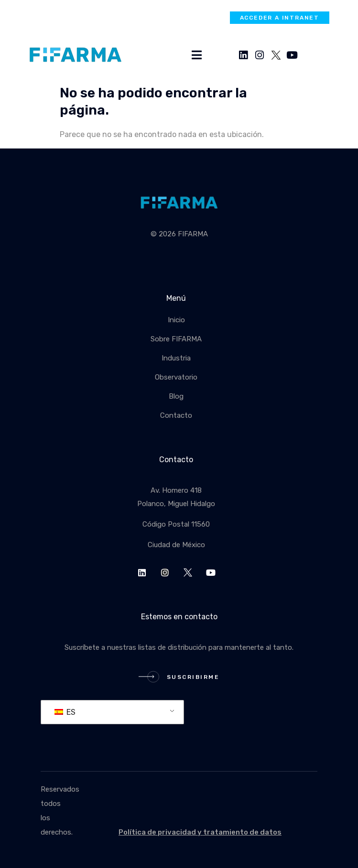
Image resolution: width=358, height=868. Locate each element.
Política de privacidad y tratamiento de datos (200, 832)
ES (65, 712)
